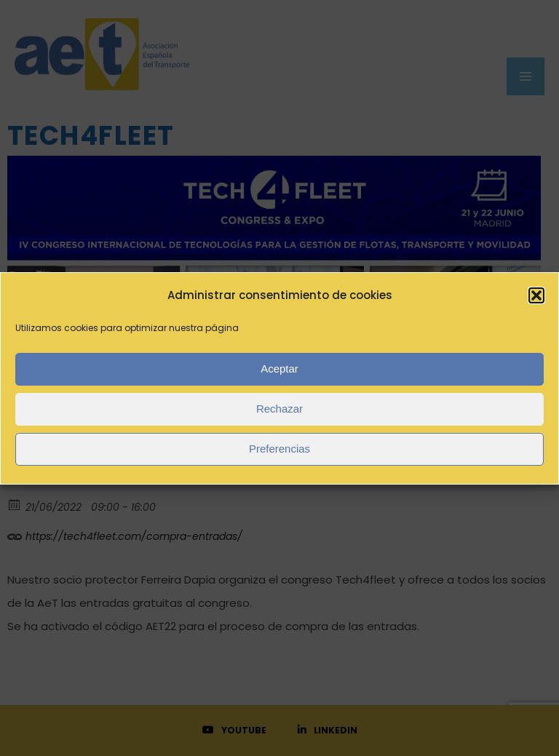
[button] (536, 295)
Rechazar (279, 409)
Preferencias (279, 449)
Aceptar (279, 369)
